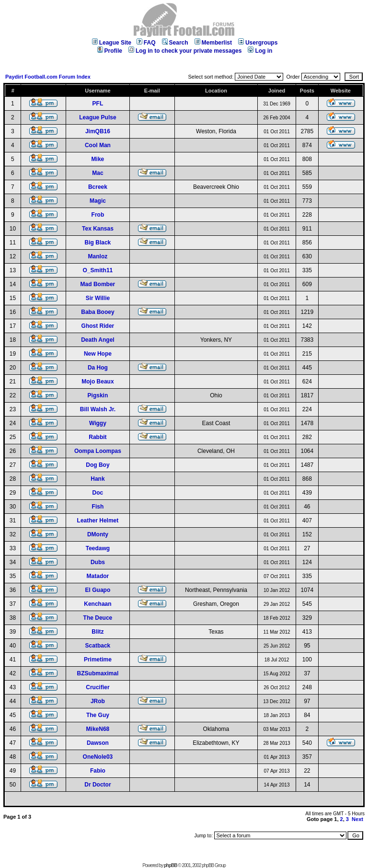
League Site (112, 43)
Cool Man (98, 145)
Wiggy (98, 423)
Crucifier (98, 687)
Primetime (98, 660)
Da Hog (98, 368)
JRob (98, 701)
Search (175, 43)
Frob (98, 215)
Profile (110, 51)
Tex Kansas (98, 229)
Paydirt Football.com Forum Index (48, 77)
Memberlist (213, 43)
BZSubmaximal (98, 673)
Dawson (98, 743)
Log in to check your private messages (185, 51)
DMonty (98, 534)
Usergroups (258, 43)
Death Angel (98, 340)
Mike (98, 159)
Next (357, 819)
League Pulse (98, 117)
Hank (98, 479)
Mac (98, 173)
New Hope (98, 354)
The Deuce (98, 618)
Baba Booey (98, 312)
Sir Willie (98, 298)
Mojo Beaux (98, 382)
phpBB (171, 865)
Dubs (98, 562)
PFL (98, 104)
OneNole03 (98, 757)
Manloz (98, 256)
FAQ (146, 43)
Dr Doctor (98, 785)
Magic (98, 201)
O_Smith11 (98, 270)
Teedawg (98, 548)
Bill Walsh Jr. (98, 409)
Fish (98, 507)
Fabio (98, 771)
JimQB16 (98, 131)
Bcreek (98, 187)
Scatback (98, 646)
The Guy (98, 715)
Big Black (98, 243)
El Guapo (98, 590)
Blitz (98, 632)
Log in (260, 51)
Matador (98, 576)
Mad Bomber (98, 284)
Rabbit (98, 437)
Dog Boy (98, 465)
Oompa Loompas (98, 451)
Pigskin (98, 395)
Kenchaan (98, 604)
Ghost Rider (98, 326)
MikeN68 (98, 729)
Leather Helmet (98, 521)
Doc (98, 493)
